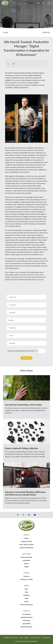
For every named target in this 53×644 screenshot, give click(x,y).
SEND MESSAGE (27, 358)
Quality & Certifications (26, 548)
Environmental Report (27, 605)
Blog (5, 32)
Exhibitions (27, 595)
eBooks (26, 602)
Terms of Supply (35, 638)
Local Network (26, 614)
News (26, 589)
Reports (26, 564)
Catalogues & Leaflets (26, 579)
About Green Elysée (26, 557)
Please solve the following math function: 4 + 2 (23, 351)
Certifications (26, 560)
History (27, 538)
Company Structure (27, 541)
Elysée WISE (27, 621)
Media (26, 598)
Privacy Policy (46, 638)
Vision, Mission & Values (26, 545)
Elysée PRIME (27, 624)
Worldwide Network (27, 617)
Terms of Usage (24, 638)
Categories (26, 576)
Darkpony (35, 641)
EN (38, 3)
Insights (26, 567)
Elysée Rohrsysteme (26, 627)
